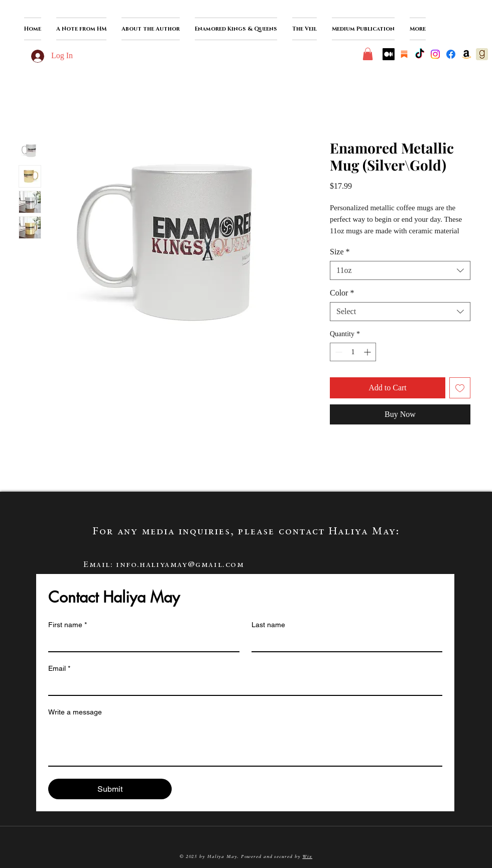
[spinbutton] (353, 352)
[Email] (242, 686)
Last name (268, 625)
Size (340, 252)
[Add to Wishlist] (460, 388)
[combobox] (400, 270)
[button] (151, 29)
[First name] (141, 642)
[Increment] (368, 352)
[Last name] (344, 642)
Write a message (75, 712)
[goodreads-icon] (482, 54)
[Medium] (389, 54)
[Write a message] (245, 743)
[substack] (404, 54)
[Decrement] (338, 352)
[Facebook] (451, 54)
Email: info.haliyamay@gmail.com (164, 565)
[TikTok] (420, 54)
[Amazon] (466, 54)
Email (59, 669)
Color (342, 293)
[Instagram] (435, 54)
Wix (307, 857)
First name (68, 625)
